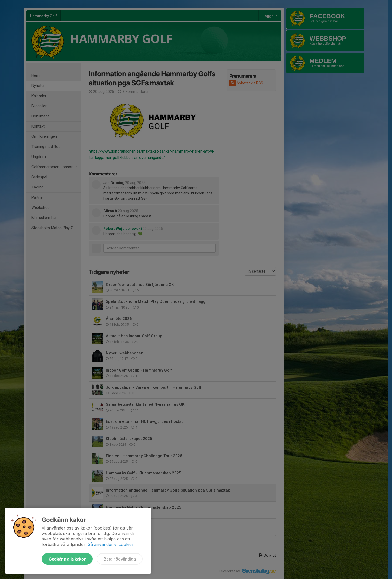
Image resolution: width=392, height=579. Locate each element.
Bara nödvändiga (120, 559)
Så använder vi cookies (111, 544)
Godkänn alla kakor (67, 559)
